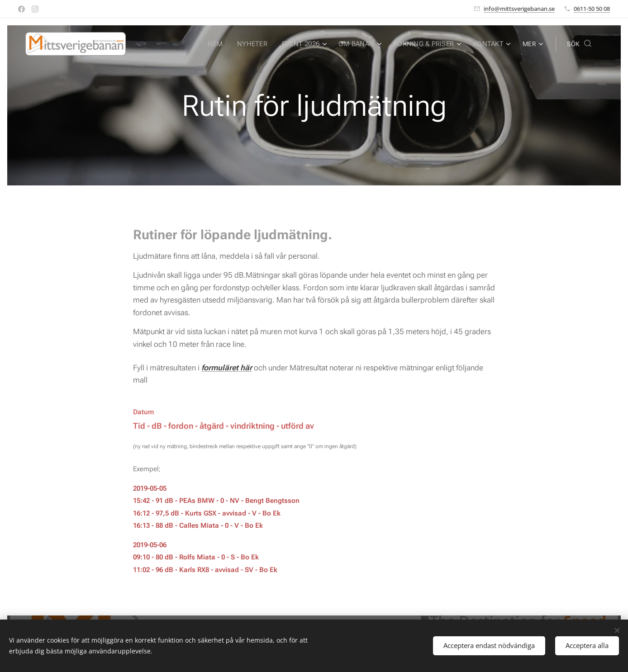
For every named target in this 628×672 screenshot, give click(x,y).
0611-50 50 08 (592, 9)
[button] (579, 44)
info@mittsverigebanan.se (519, 9)
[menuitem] (222, 44)
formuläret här (227, 368)
